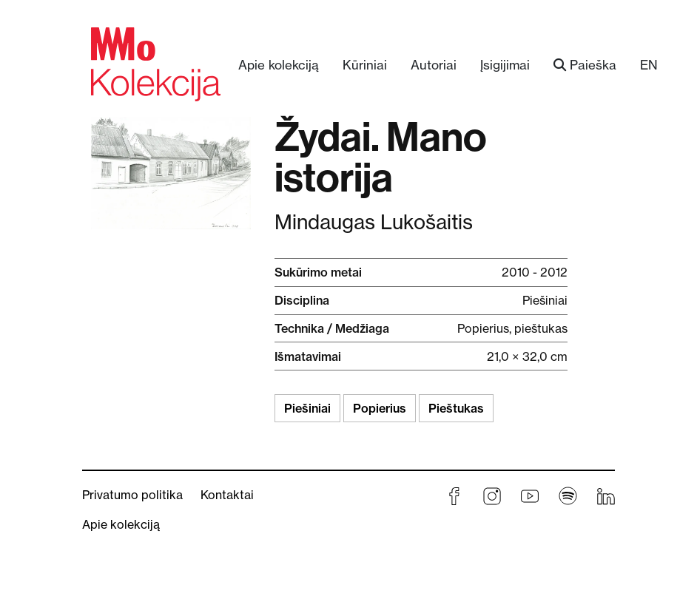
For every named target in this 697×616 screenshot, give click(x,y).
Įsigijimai (505, 65)
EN (649, 65)
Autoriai (434, 65)
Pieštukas (456, 408)
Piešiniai (307, 408)
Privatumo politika (132, 495)
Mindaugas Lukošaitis (374, 222)
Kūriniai (365, 65)
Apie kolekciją (279, 65)
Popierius (380, 408)
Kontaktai (227, 495)
